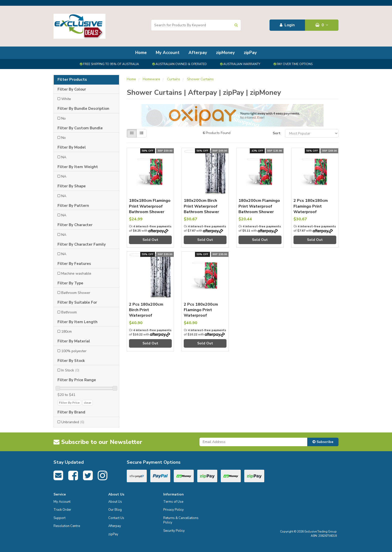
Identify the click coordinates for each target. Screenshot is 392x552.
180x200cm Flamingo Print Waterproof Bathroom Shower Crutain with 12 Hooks (259, 212)
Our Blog (115, 510)
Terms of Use (173, 502)
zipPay (250, 53)
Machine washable (76, 273)
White (66, 99)
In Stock (70, 370)
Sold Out (150, 240)
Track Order (62, 510)
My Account (168, 53)
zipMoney (225, 53)
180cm (66, 332)
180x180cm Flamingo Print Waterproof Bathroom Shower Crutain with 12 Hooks (150, 212)
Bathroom (69, 312)
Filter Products (72, 80)
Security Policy (174, 531)
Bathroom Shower (76, 293)
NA (64, 157)
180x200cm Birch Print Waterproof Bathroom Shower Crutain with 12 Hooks (201, 212)
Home (141, 53)
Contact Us (116, 518)
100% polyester (74, 351)
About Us (115, 502)
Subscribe (323, 442)
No (63, 118)
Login (287, 25)
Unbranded (73, 422)
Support (59, 518)
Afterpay (198, 53)
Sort (277, 133)
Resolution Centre (67, 526)
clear (87, 403)
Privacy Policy (173, 510)
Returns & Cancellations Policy (181, 520)
